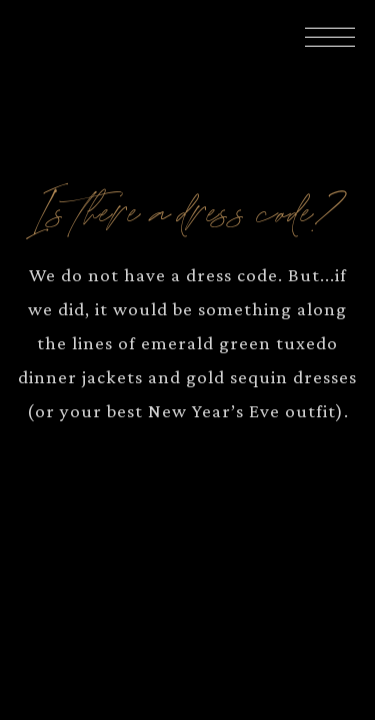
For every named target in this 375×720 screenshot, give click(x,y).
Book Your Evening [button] (188, 690)
